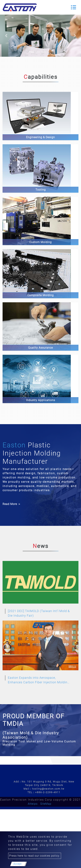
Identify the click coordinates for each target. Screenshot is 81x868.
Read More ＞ (12, 504)
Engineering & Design (40, 137)
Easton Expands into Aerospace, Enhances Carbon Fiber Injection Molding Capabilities (39, 680)
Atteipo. (33, 804)
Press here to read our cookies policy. (35, 856)
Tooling (41, 190)
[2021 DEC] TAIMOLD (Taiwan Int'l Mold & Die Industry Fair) (39, 613)
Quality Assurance (40, 348)
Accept (17, 864)
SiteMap (46, 804)
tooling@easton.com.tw (48, 789)
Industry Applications (41, 400)
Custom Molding (40, 242)
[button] (6, 36)
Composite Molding (40, 295)
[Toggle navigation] (73, 7)
